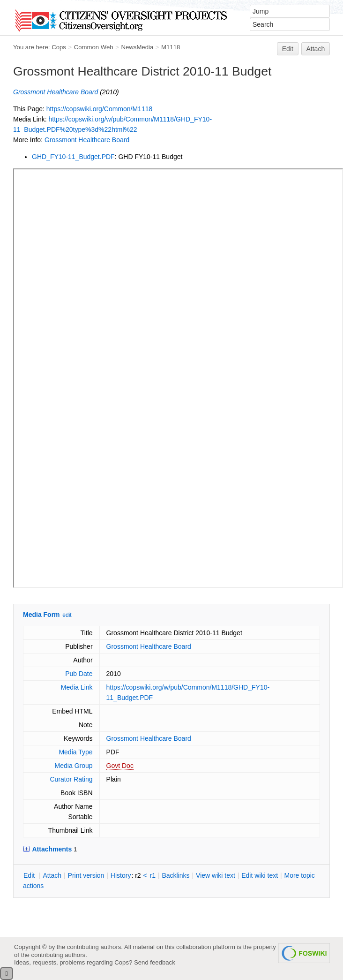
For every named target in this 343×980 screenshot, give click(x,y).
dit (30, 875)
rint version (86, 875)
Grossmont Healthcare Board (56, 92)
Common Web (94, 47)
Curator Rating (71, 779)
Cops (59, 47)
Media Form (41, 615)
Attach (316, 49)
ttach (52, 875)
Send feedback (155, 962)
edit (67, 615)
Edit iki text (260, 875)
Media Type (75, 752)
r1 (153, 875)
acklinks (175, 875)
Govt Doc (120, 766)
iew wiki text (216, 875)
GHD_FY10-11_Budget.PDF (73, 157)
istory (121, 875)
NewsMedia (137, 47)
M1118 (171, 47)
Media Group (74, 766)
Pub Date (79, 674)
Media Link (77, 687)
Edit (288, 49)
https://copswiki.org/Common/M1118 (99, 109)
